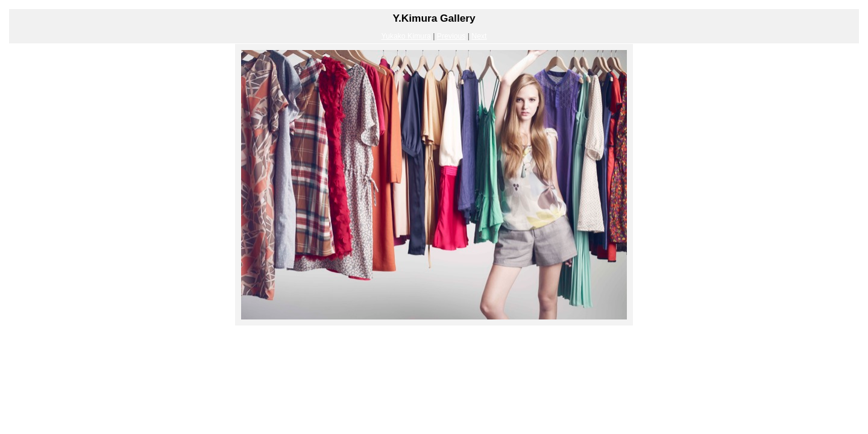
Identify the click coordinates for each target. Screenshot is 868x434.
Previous (451, 36)
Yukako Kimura (406, 36)
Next (479, 36)
